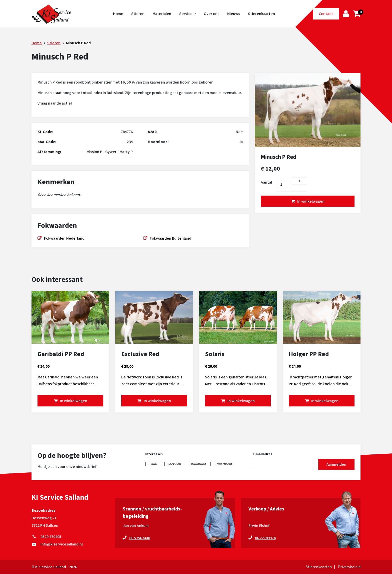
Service (187, 14)
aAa (154, 464)
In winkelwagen (311, 201)
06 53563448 (140, 538)
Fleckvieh (174, 464)
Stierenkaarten (261, 14)
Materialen (162, 14)
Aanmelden (336, 464)
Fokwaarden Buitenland (170, 238)
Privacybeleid (349, 567)
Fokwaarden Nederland (64, 238)
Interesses (154, 454)
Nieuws (234, 14)
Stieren (138, 14)
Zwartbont (224, 464)
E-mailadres (262, 454)
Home (118, 14)
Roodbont (199, 464)
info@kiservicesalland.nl (57, 544)
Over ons (211, 14)
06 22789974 (265, 538)
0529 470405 (46, 537)
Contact (326, 14)
